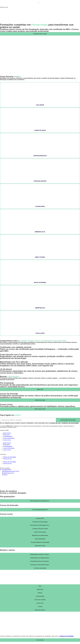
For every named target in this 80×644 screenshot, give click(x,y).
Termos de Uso (7, 459)
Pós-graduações (8, 436)
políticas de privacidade (70, 423)
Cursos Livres (7, 440)
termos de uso (56, 423)
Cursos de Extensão (9, 438)
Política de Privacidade (9, 457)
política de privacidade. (67, 636)
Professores (6, 435)
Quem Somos (7, 433)
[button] (2, 209)
